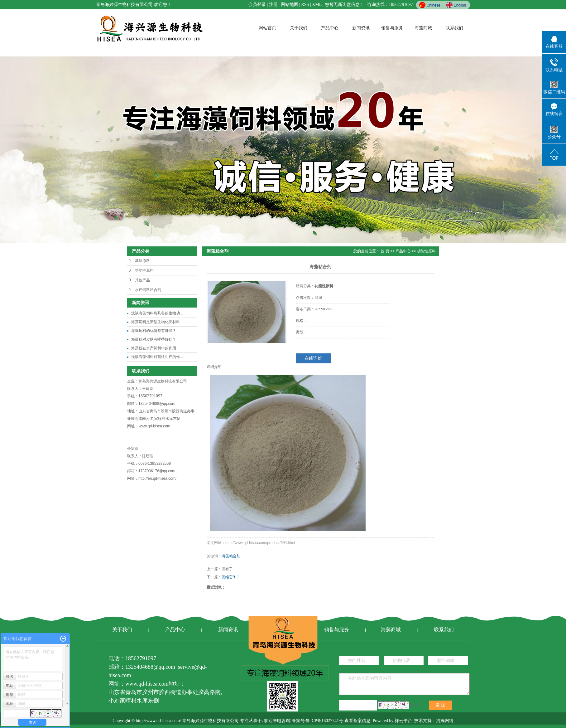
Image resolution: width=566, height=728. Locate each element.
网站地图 (290, 5)
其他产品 (142, 280)
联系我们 (454, 28)
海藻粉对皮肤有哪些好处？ (154, 339)
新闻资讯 (361, 28)
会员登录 (257, 5)
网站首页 (267, 28)
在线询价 (313, 358)
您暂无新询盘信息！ (344, 5)
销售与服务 (392, 28)
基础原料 (142, 261)
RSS (305, 5)
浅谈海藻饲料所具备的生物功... (157, 313)
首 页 (385, 251)
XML (317, 5)
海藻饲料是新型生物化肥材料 (156, 322)
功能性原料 (144, 270)
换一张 (416, 705)
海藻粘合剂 (231, 556)
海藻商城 (423, 28)
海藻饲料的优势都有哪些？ (154, 331)
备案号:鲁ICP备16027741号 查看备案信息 (331, 721)
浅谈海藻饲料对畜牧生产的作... (157, 357)
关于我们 (299, 28)
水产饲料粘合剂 (148, 290)
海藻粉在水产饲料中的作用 (154, 348)
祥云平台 (403, 721)
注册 (273, 5)
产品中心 (330, 28)
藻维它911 (230, 577)
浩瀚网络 (445, 721)
